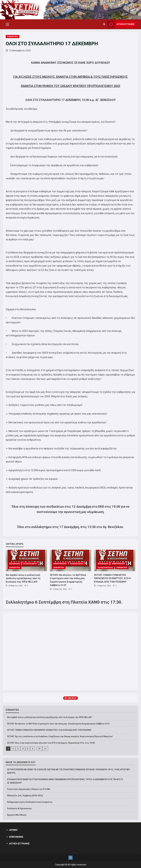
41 (39, 749)
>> (45, 749)
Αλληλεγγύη (15, 564)
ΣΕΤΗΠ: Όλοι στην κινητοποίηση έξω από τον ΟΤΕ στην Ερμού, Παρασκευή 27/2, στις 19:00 (51, 743)
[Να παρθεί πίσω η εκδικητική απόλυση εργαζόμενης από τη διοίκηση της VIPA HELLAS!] (26, 560)
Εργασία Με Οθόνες (17, 815)
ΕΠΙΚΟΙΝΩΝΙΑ (16, 837)
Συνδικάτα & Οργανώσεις (19, 808)
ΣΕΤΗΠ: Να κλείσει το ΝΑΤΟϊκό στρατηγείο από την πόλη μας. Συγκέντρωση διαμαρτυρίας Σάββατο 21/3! (58, 724)
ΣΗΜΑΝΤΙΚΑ (12, 37)
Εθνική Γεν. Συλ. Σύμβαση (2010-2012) (25, 796)
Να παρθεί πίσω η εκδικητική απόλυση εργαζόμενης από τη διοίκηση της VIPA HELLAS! (23, 578)
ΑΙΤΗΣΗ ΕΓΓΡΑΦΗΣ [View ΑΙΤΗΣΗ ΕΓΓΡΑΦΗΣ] (121, 24)
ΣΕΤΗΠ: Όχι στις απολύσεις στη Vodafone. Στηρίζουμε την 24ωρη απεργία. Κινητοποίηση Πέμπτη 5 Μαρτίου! (60, 736)
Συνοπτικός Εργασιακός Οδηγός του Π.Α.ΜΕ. (29, 789)
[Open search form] (104, 24)
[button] (7, 24)
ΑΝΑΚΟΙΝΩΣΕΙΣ (60, 564)
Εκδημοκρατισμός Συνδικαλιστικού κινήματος (30, 802)
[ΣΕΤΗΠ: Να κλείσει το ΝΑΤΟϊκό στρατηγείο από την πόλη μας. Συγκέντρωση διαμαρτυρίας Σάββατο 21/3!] (70, 560)
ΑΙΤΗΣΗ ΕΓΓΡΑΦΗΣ (19, 844)
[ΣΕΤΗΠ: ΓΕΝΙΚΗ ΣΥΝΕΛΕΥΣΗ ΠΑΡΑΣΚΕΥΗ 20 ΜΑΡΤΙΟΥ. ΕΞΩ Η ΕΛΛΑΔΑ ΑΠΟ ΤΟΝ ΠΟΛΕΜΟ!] (115, 560)
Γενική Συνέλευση (105, 567)
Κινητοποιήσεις (30, 564)
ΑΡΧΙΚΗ (13, 830)
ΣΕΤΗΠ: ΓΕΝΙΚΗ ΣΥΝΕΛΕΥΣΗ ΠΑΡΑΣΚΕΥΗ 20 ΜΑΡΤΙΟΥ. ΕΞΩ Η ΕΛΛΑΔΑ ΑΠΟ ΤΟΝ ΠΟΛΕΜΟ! (112, 578)
